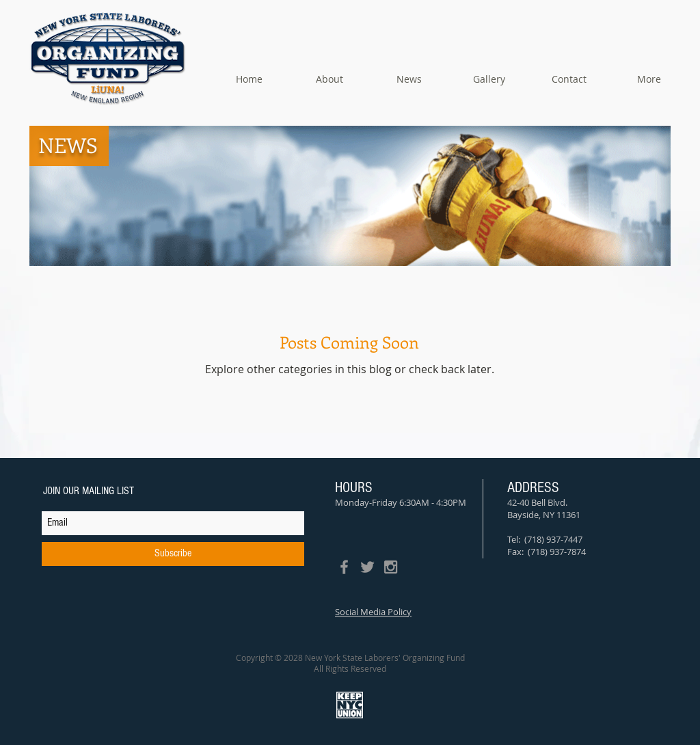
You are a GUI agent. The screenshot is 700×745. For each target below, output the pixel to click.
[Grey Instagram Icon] (391, 567)
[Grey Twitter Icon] (367, 567)
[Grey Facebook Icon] (344, 567)
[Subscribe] (173, 554)
